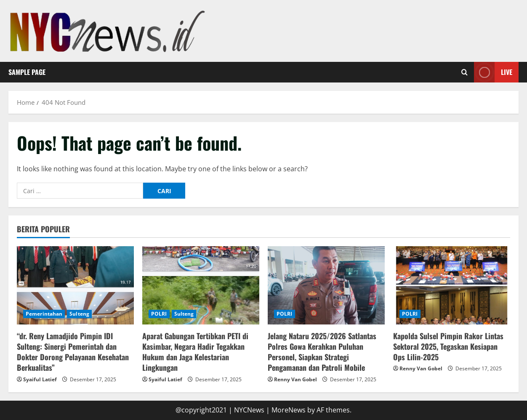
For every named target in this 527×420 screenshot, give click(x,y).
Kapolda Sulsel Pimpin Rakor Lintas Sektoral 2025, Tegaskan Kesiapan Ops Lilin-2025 (448, 346)
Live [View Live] (493, 72)
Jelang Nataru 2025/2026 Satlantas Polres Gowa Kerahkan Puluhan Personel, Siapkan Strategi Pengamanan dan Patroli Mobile (322, 352)
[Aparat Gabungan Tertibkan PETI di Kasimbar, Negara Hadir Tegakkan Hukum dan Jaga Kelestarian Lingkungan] (201, 285)
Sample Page (27, 72)
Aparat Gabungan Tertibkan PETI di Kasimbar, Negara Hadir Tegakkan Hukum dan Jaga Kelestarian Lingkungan (195, 352)
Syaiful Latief (40, 379)
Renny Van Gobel (295, 379)
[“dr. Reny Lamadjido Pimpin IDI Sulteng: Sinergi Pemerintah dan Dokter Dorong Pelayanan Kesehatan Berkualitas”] (75, 285)
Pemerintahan (44, 314)
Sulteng (79, 314)
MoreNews (289, 410)
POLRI (159, 314)
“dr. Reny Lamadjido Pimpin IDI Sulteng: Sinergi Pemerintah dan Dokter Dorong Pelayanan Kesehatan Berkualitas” (73, 352)
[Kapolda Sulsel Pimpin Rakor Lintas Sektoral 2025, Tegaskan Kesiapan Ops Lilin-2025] (452, 285)
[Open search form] (464, 72)
